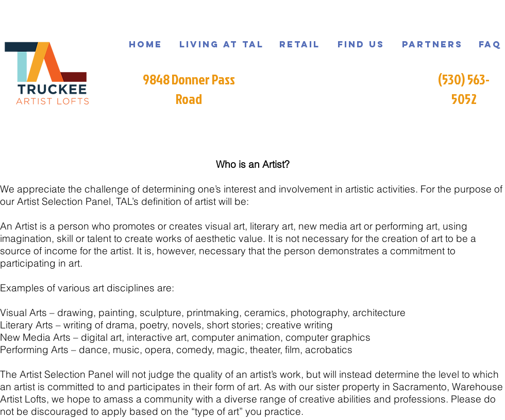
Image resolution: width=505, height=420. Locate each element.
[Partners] (432, 44)
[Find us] (361, 44)
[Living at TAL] (222, 44)
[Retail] (300, 44)
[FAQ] (490, 44)
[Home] (146, 44)
